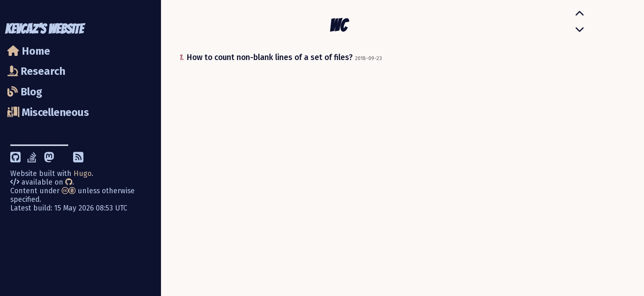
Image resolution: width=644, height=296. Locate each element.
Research (36, 71)
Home (29, 51)
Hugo (83, 174)
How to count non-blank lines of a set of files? (270, 57)
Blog (25, 92)
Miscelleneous (48, 112)
